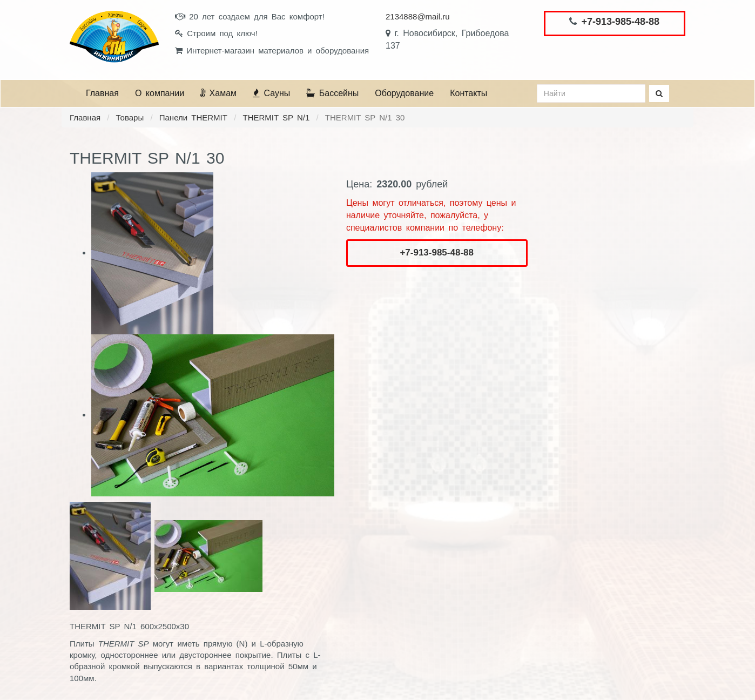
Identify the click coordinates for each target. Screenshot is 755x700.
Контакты (468, 93)
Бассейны (332, 93)
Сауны (271, 93)
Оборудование (404, 93)
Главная (102, 93)
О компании (160, 93)
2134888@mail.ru (418, 16)
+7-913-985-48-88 (620, 22)
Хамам (218, 93)
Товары (130, 117)
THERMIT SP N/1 (276, 117)
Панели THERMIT (193, 117)
